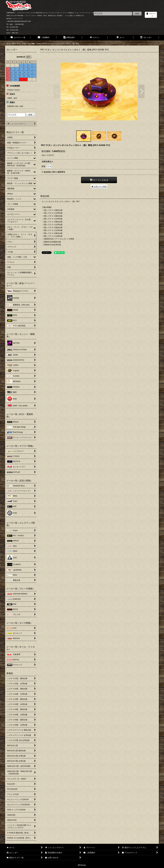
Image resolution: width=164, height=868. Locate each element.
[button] (57, 91)
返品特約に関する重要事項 (53, 172)
